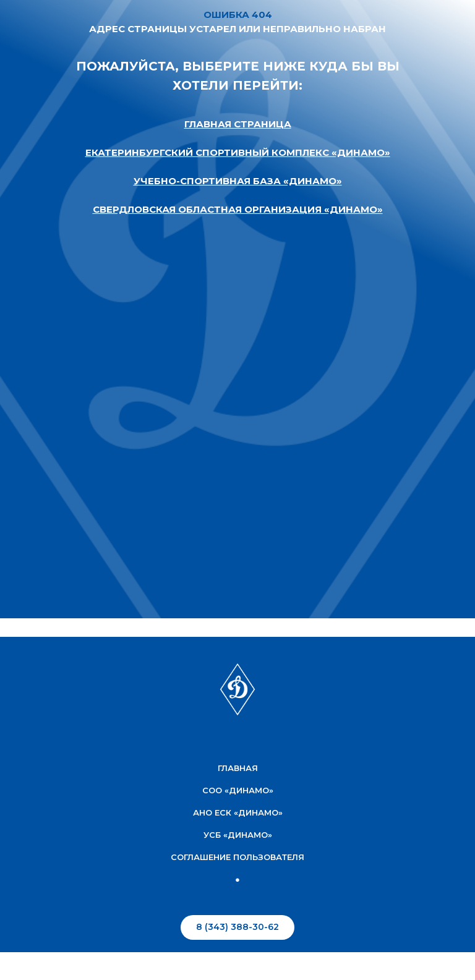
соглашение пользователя (237, 857)
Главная (238, 768)
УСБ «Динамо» (238, 835)
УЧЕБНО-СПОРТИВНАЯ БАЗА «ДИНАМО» (238, 181)
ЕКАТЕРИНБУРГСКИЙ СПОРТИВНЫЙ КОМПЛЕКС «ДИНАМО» (238, 152)
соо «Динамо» (238, 790)
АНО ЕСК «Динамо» (238, 812)
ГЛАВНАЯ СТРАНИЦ (234, 124)
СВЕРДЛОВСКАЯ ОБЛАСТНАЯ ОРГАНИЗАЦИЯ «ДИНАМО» (238, 209)
